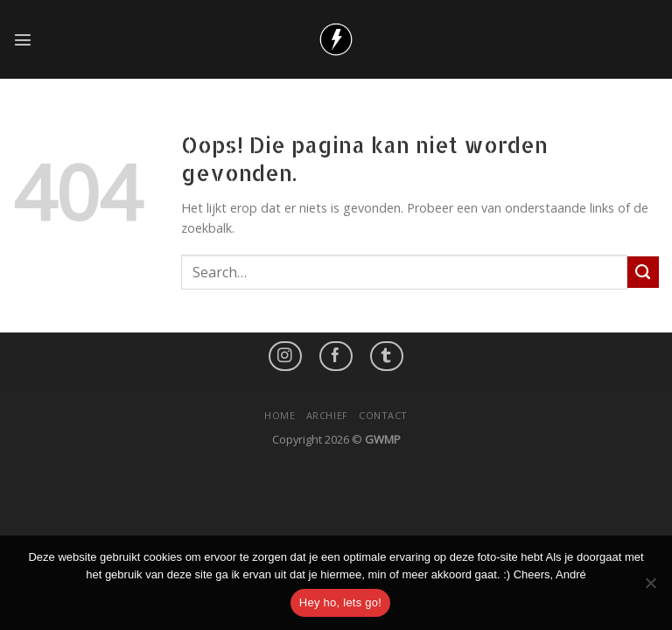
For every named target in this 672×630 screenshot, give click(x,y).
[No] (650, 588)
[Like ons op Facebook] (336, 357)
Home (280, 415)
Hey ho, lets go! (340, 602)
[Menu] (23, 39)
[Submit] (643, 272)
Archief (327, 415)
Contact (383, 415)
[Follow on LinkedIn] (387, 357)
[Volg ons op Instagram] (285, 357)
